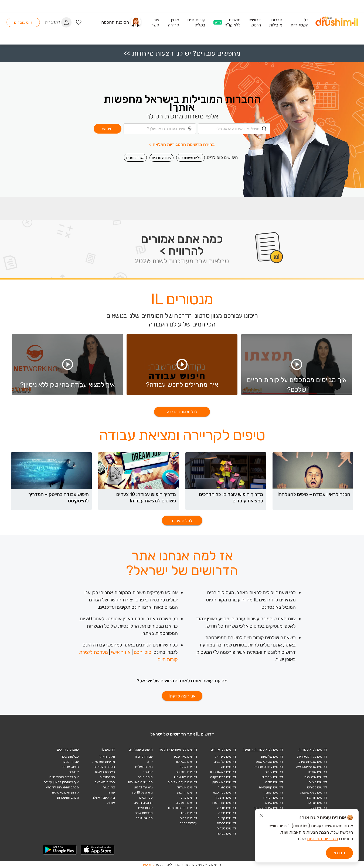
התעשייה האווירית (140, 782)
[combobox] (234, 103)
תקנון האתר (107, 757)
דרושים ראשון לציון (223, 772)
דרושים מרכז (188, 798)
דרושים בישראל (225, 757)
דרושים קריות (227, 818)
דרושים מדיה (274, 782)
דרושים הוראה (317, 798)
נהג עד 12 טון (144, 787)
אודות (111, 803)
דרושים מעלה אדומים (182, 782)
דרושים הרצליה (225, 798)
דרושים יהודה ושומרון (183, 808)
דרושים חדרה (227, 808)
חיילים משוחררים (190, 132)
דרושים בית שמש (186, 777)
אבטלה (74, 772)
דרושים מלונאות (272, 757)
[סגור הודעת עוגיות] (261, 816)
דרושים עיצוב (274, 772)
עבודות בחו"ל (188, 823)
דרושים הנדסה (317, 803)
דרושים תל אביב (225, 762)
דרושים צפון (189, 813)
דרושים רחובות (187, 792)
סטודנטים (146, 798)
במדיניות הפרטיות (322, 839)
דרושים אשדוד (187, 787)
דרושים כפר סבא (224, 792)
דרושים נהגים (143, 803)
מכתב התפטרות (68, 798)
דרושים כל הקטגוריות (312, 757)
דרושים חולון (227, 767)
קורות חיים (145, 808)
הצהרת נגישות (105, 772)
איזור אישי (121, 652)
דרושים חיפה (227, 813)
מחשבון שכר (144, 818)
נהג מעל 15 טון (142, 792)
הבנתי (339, 853)
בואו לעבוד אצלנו (103, 798)
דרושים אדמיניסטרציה (312, 767)
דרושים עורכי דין (272, 777)
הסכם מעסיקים (104, 767)
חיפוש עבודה (70, 767)
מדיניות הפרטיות (104, 762)
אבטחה (148, 772)
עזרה (111, 792)
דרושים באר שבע (186, 757)
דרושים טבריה (226, 828)
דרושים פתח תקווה (223, 777)
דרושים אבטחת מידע (313, 762)
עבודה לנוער (70, 762)
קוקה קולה (145, 777)
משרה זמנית (135, 132)
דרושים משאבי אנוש (269, 762)
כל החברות (107, 777)
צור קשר (109, 787)
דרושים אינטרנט (316, 777)
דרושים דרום (188, 818)
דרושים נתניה (227, 787)
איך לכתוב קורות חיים (64, 777)
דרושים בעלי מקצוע (314, 792)
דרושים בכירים (317, 787)
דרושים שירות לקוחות (268, 808)
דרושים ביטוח (318, 782)
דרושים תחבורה (272, 792)
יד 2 (150, 762)
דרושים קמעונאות (271, 787)
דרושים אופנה (317, 772)
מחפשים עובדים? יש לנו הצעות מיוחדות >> (182, 28)
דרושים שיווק (274, 803)
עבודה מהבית (161, 132)
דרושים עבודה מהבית (269, 767)
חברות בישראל (105, 782)
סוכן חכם (143, 652)
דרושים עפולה (226, 833)
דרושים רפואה (273, 798)
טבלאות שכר (144, 813)
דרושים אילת (188, 767)
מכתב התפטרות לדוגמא (62, 787)
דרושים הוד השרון (224, 803)
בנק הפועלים (144, 767)
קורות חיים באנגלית (65, 792)
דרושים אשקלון (187, 762)
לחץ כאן (149, 864)
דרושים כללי (318, 808)
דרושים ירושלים (186, 772)
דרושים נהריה (227, 823)
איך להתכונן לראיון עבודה (61, 782)
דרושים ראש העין (224, 782)
